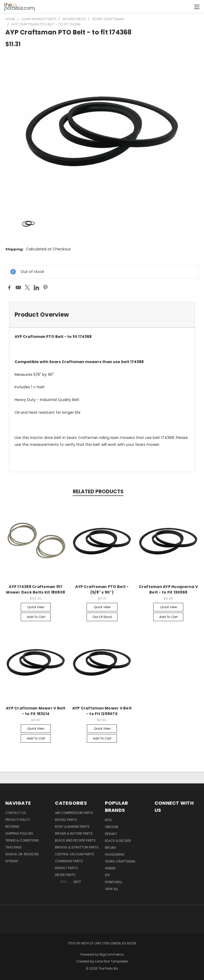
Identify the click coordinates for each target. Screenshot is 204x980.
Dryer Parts (65, 875)
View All (112, 889)
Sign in (11, 854)
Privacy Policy (18, 820)
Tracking (13, 847)
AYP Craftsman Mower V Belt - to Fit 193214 (36, 711)
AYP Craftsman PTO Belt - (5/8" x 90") (102, 589)
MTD (108, 820)
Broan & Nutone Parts (74, 833)
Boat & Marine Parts (72, 827)
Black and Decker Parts (75, 840)
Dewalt (111, 834)
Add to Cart (36, 617)
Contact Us (16, 813)
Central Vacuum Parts (75, 854)
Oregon (112, 827)
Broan (110, 848)
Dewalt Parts (66, 868)
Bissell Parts (66, 820)
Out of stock (102, 617)
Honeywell (114, 882)
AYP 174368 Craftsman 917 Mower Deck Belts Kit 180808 (36, 589)
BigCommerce (112, 954)
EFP (107, 875)
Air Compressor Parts (74, 813)
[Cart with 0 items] (187, 7)
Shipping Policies (19, 833)
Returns (12, 827)
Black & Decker (118, 841)
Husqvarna (115, 854)
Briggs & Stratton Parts (77, 847)
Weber (110, 868)
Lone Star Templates (112, 961)
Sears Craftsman (120, 861)
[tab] (102, 315)
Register (31, 854)
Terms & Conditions (22, 840)
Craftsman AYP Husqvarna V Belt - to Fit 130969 (168, 589)
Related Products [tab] (98, 492)
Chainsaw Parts (69, 861)
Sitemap (12, 861)
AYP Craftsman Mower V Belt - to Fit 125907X (102, 711)
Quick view (36, 607)
